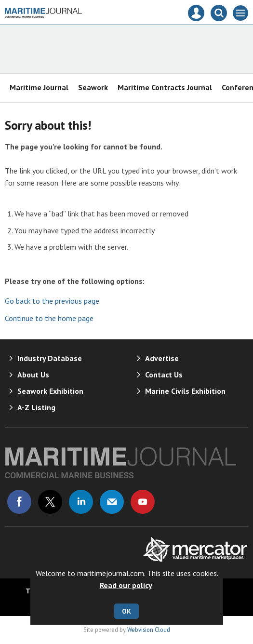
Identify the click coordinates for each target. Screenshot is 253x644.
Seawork (93, 87)
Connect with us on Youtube (143, 502)
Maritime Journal (39, 87)
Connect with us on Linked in (81, 502)
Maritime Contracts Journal (165, 87)
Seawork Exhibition (50, 391)
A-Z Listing (36, 407)
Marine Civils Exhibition (185, 391)
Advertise (162, 358)
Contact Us (164, 375)
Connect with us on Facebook (19, 502)
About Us (33, 375)
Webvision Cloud (149, 630)
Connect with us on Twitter (50, 502)
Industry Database (50, 358)
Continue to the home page (49, 318)
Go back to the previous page (52, 301)
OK (126, 611)
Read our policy (126, 585)
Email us (112, 502)
